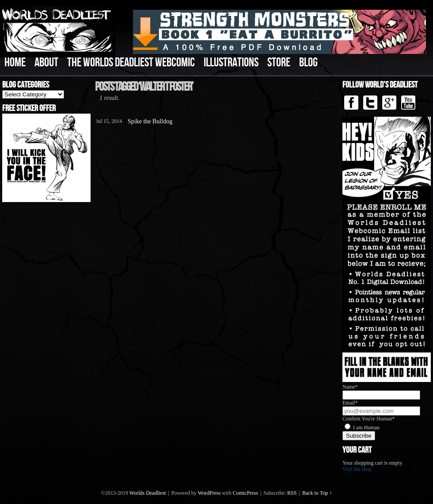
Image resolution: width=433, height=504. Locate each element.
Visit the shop (357, 469)
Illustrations (231, 63)
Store (279, 63)
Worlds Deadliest (148, 493)
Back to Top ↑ (317, 493)
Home (15, 63)
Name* (350, 387)
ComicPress (245, 493)
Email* (350, 403)
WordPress (209, 493)
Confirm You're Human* (369, 419)
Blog (308, 63)
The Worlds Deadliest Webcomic (131, 63)
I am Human (366, 428)
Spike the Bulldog (150, 121)
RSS (292, 493)
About (46, 63)
